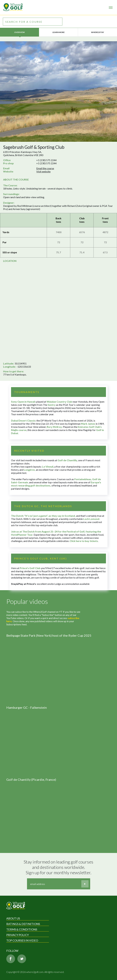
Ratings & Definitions (23, 924)
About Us (13, 918)
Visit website (43, 171)
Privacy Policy (18, 935)
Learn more (58, 32)
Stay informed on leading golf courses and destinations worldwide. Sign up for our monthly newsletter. (59, 867)
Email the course (45, 168)
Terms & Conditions (22, 929)
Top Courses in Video (22, 940)
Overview (19, 32)
